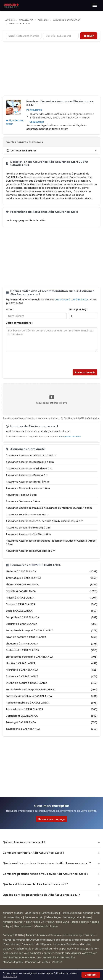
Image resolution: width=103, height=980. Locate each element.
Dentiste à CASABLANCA (51, 591)
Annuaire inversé (12, 922)
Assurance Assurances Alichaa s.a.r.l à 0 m (31, 455)
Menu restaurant (23, 926)
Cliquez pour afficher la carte (51, 399)
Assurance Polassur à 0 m (21, 495)
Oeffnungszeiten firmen (77, 917)
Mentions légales (13, 962)
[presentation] (33, 360)
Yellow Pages (53, 917)
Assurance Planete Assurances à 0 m (28, 488)
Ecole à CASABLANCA (51, 611)
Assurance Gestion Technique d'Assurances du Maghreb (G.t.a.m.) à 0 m (49, 508)
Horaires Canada (71, 913)
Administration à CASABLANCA (51, 709)
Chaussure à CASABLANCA (51, 644)
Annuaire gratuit (12, 913)
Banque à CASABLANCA (51, 604)
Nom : (10, 309)
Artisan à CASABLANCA (51, 598)
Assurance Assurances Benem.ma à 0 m (30, 462)
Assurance (34, 110)
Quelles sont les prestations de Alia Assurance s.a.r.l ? (41, 895)
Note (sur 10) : (78, 309)
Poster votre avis (85, 372)
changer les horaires (70, 436)
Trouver (89, 36)
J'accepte (91, 975)
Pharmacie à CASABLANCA (51, 585)
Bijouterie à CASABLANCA (51, 624)
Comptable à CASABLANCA (51, 617)
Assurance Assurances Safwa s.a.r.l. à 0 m (30, 551)
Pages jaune (31, 913)
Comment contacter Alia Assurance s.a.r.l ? (33, 853)
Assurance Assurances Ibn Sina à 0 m (28, 534)
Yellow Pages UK (34, 922)
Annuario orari (91, 913)
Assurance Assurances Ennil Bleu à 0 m (29, 469)
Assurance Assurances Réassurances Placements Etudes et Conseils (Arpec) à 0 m (51, 542)
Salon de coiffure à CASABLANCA (51, 637)
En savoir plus (10, 976)
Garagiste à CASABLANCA (51, 716)
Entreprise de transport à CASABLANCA (51, 630)
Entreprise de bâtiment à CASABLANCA (51, 657)
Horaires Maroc (13, 917)
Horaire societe (79, 922)
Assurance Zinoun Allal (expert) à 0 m (28, 528)
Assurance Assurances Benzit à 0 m (27, 475)
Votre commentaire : (19, 323)
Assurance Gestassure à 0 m (23, 501)
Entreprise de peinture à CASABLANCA (51, 696)
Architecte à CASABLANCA (51, 670)
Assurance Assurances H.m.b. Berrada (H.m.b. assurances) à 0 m (44, 521)
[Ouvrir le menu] (95, 5)
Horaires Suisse (49, 913)
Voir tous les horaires (21, 151)
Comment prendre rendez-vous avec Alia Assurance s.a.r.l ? (45, 874)
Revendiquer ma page (51, 819)
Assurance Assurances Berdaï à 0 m (27, 482)
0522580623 (37, 122)
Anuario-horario (34, 917)
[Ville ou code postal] (61, 36)
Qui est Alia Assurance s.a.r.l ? (24, 842)
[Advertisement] (51, 69)
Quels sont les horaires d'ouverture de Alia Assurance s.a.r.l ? (47, 863)
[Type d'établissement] (24, 36)
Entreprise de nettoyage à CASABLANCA (51, 690)
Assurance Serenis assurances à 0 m (27, 514)
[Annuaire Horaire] (11, 5)
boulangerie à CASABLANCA (51, 729)
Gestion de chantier (47, 926)
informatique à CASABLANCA (51, 578)
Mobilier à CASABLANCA (51, 663)
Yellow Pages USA (57, 922)
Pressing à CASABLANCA (51, 722)
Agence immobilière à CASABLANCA (51, 703)
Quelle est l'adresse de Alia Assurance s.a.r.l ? (35, 884)
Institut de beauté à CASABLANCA (51, 683)
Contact (57, 962)
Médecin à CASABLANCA (51, 571)
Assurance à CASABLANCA (72, 300)
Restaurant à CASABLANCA (51, 650)
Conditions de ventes (37, 962)
